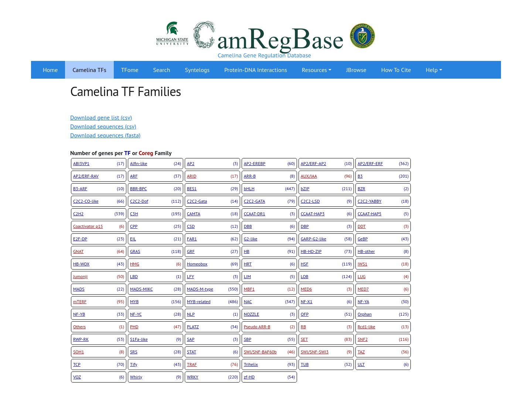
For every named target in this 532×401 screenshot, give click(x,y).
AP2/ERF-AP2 (326, 164)
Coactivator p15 (99, 226)
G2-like (269, 239)
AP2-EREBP (269, 164)
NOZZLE (269, 314)
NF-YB (99, 314)
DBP (326, 226)
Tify (156, 364)
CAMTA (212, 214)
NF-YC (156, 314)
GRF (212, 251)
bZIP (326, 189)
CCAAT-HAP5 (383, 214)
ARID (212, 176)
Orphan (383, 314)
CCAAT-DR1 (269, 214)
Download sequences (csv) (103, 126)
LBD (156, 277)
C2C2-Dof (156, 201)
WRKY (212, 377)
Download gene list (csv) (101, 117)
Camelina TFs (89, 70)
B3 (383, 176)
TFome (130, 70)
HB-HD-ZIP (326, 251)
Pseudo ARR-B (269, 327)
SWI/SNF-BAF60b (269, 352)
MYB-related (212, 302)
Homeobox (212, 264)
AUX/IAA (326, 176)
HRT (269, 264)
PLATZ (212, 327)
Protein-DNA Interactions (256, 70)
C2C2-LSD (326, 201)
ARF (156, 176)
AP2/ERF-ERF (383, 164)
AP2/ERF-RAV (99, 176)
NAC (269, 302)
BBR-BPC (156, 189)
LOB (326, 277)
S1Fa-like (156, 339)
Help (432, 70)
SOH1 (99, 352)
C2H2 (99, 214)
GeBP (383, 239)
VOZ (99, 377)
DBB (269, 226)
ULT (383, 364)
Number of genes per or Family (121, 153)
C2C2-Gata (212, 201)
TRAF (212, 364)
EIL (156, 239)
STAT (212, 352)
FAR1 (212, 239)
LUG (383, 277)
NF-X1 (326, 302)
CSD (212, 226)
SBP (269, 339)
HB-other (383, 251)
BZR (383, 189)
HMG (156, 264)
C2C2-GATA (269, 201)
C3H (156, 214)
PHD (156, 327)
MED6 (326, 289)
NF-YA (383, 302)
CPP (156, 226)
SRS (156, 352)
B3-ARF (99, 189)
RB (326, 327)
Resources (314, 70)
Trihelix (269, 364)
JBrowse (356, 70)
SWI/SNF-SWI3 (326, 352)
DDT (383, 226)
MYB (156, 302)
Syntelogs (197, 70)
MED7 (383, 289)
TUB (326, 364)
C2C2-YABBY (383, 201)
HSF (326, 264)
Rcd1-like (383, 327)
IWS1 (383, 264)
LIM (269, 277)
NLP (212, 314)
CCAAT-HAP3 (326, 214)
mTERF (99, 302)
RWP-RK (99, 339)
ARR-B (269, 176)
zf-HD (269, 377)
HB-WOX (99, 264)
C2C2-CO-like (99, 201)
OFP (326, 314)
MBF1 (269, 289)
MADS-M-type (212, 289)
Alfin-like (156, 164)
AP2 (212, 164)
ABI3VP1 (99, 164)
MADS (99, 289)
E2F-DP (99, 239)
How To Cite (396, 70)
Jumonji (99, 277)
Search (162, 70)
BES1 (212, 189)
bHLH (269, 189)
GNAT (99, 251)
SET (326, 339)
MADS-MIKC (156, 289)
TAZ (383, 352)
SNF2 (383, 339)
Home (50, 70)
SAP (212, 339)
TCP (99, 364)
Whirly (156, 377)
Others (99, 327)
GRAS (156, 251)
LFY (212, 277)
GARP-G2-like (326, 239)
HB (269, 251)
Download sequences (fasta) (105, 135)
